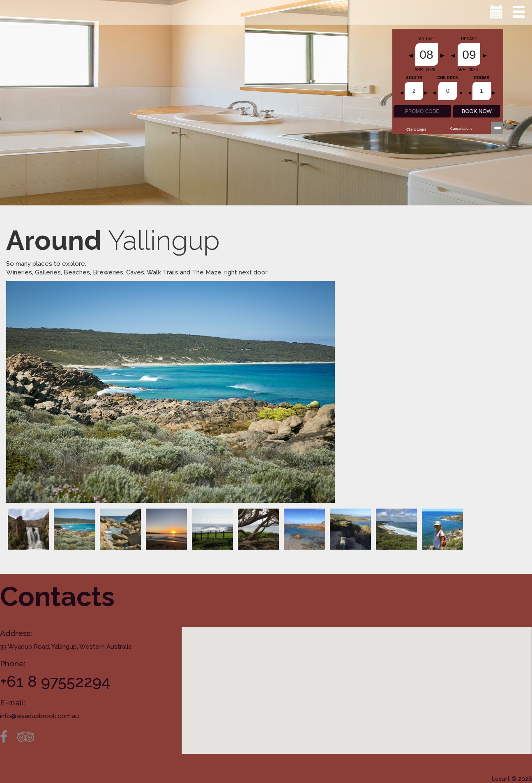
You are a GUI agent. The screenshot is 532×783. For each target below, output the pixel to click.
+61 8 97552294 (55, 681)
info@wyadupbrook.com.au (39, 716)
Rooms (481, 78)
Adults (414, 78)
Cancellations (461, 129)
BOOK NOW (477, 111)
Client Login (416, 129)
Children (448, 78)
